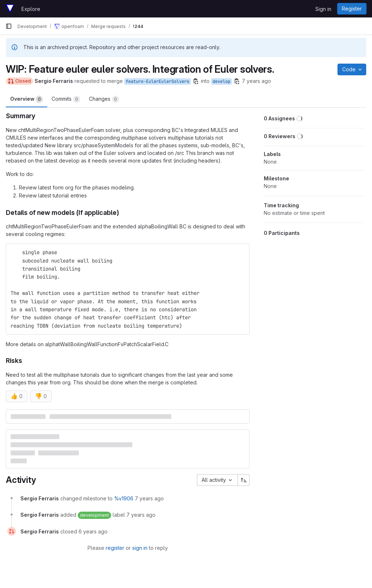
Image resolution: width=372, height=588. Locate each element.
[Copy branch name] (196, 81)
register (115, 548)
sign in (140, 548)
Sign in (323, 9)
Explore (31, 9)
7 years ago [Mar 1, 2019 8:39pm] (256, 81)
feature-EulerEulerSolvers (157, 81)
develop (221, 81)
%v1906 (124, 498)
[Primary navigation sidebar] (9, 26)
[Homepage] (10, 9)
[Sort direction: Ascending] (244, 480)
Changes (104, 99)
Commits (66, 99)
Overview (27, 99)
